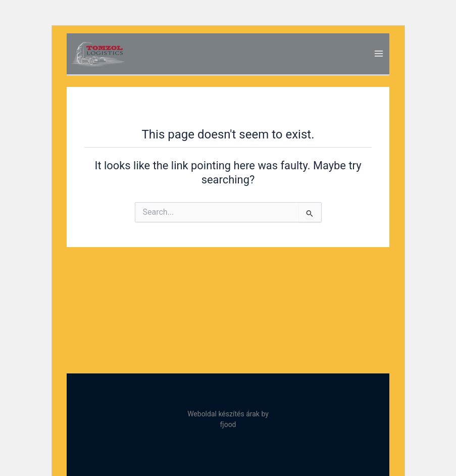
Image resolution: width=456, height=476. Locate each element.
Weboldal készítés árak (223, 414)
